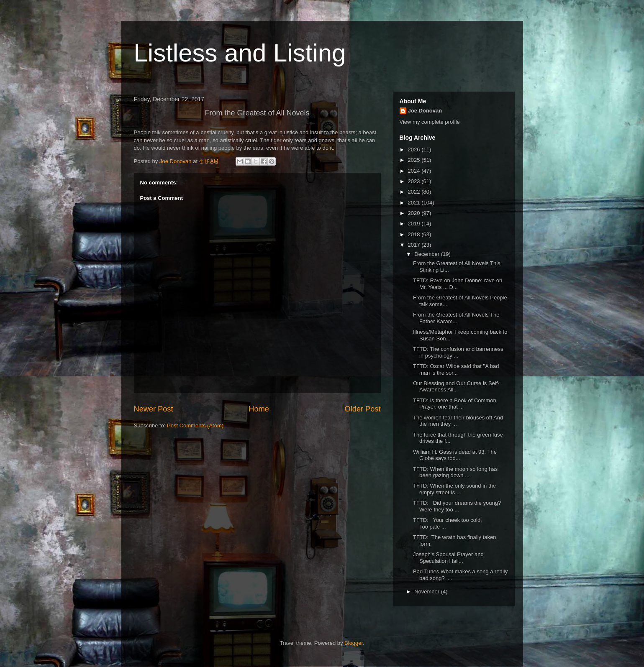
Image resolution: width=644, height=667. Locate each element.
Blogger (354, 643)
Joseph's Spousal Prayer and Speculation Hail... (448, 558)
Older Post (363, 409)
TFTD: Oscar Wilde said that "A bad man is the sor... (456, 369)
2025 (415, 160)
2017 (415, 245)
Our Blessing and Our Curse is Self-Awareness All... (456, 387)
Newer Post (154, 409)
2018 (415, 234)
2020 (415, 213)
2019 (415, 224)
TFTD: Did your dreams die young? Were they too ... (457, 506)
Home (259, 409)
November (428, 592)
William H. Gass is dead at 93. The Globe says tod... (455, 455)
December (428, 254)
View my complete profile (430, 122)
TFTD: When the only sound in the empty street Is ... (454, 489)
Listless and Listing (240, 53)
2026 (415, 149)
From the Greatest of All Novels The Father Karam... (456, 318)
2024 (415, 171)
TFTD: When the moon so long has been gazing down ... (455, 472)
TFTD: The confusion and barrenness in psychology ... (458, 352)
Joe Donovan (425, 111)
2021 (415, 203)
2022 (415, 192)
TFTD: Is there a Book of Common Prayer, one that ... (455, 404)
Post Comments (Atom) (195, 425)
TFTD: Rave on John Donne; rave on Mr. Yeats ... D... (458, 284)
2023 (415, 181)
